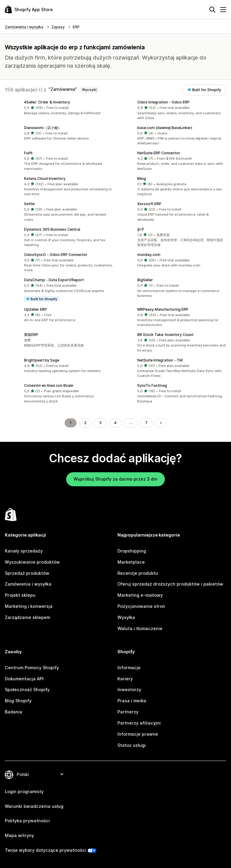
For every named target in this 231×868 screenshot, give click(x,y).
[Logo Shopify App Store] (29, 9)
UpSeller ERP (35, 309)
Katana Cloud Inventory (45, 179)
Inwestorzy (129, 689)
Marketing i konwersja (29, 606)
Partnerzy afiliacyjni (139, 723)
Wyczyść (89, 90)
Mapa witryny (19, 835)
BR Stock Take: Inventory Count (165, 335)
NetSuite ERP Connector (159, 153)
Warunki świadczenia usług (34, 806)
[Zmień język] (40, 775)
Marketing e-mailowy (140, 595)
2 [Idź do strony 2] (85, 423)
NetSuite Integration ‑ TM (160, 360)
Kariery (125, 679)
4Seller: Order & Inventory (47, 102)
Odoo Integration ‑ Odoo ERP (163, 102)
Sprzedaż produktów (27, 573)
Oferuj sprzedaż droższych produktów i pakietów (170, 584)
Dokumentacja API (24, 679)
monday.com (149, 255)
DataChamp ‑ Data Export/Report (54, 280)
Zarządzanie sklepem (27, 617)
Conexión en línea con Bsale (49, 385)
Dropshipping (132, 551)
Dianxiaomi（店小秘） (43, 128)
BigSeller (145, 280)
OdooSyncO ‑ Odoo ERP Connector (56, 255)
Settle (29, 204)
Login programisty (24, 791)
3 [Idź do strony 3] (100, 423)
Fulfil (28, 153)
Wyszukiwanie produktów (32, 562)
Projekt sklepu (20, 595)
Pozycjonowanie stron (141, 606)
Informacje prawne (138, 734)
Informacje (129, 668)
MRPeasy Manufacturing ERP (163, 309)
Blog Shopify (18, 701)
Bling (142, 179)
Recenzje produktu (138, 573)
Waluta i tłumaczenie (140, 628)
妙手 (141, 229)
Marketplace (131, 562)
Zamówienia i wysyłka (28, 584)
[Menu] (223, 10)
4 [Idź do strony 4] (115, 423)
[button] (59, 108)
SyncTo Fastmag (152, 385)
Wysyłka (126, 617)
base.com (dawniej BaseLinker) (165, 128)
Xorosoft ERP (149, 204)
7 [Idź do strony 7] (146, 423)
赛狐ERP (31, 335)
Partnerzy (128, 712)
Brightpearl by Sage (42, 360)
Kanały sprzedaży (24, 551)
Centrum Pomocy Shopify (32, 668)
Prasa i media (132, 701)
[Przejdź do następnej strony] (161, 423)
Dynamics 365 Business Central (52, 229)
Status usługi (132, 745)
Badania (14, 712)
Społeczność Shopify (27, 689)
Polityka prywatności (27, 821)
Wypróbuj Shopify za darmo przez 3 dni (115, 479)
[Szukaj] (212, 10)
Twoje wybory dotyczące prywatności (46, 850)
